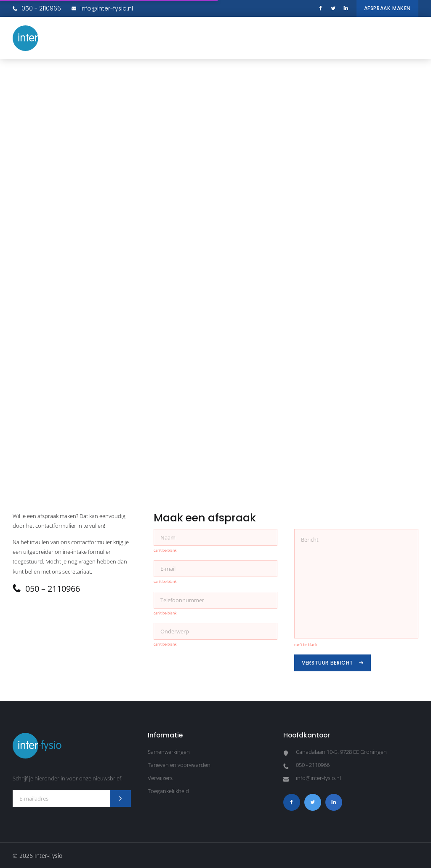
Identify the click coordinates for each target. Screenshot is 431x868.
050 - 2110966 (37, 8)
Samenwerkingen (169, 752)
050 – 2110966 (46, 589)
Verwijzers (160, 778)
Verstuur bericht (333, 663)
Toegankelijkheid (168, 791)
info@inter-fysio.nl (102, 8)
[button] (410, 38)
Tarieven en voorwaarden (179, 765)
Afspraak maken (388, 8)
